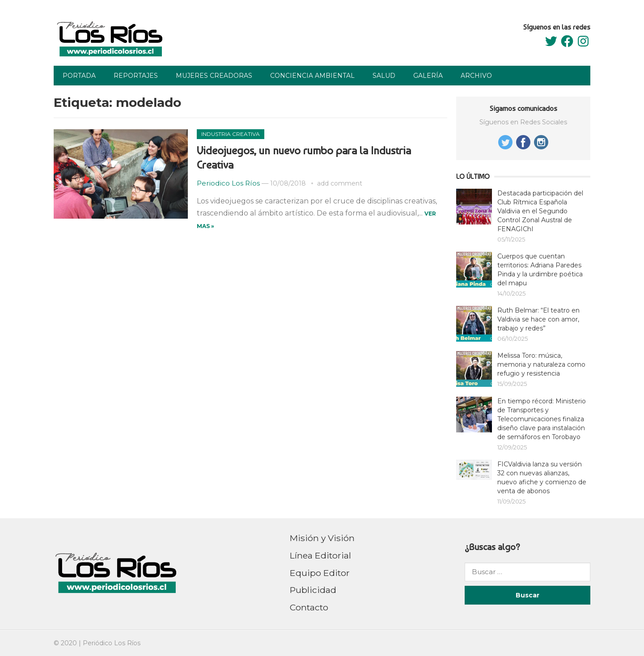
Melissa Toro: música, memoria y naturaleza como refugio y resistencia (541, 364)
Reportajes (136, 76)
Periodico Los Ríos (228, 183)
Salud (384, 76)
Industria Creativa (231, 134)
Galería (428, 76)
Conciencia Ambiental (312, 76)
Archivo (476, 76)
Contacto (309, 607)
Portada (79, 76)
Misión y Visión (322, 538)
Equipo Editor (320, 573)
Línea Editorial (320, 555)
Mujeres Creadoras (214, 76)
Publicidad (313, 590)
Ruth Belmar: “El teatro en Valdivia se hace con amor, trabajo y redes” (538, 319)
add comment (340, 183)
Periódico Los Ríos (112, 643)
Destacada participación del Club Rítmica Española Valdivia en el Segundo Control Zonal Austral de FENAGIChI (540, 211)
